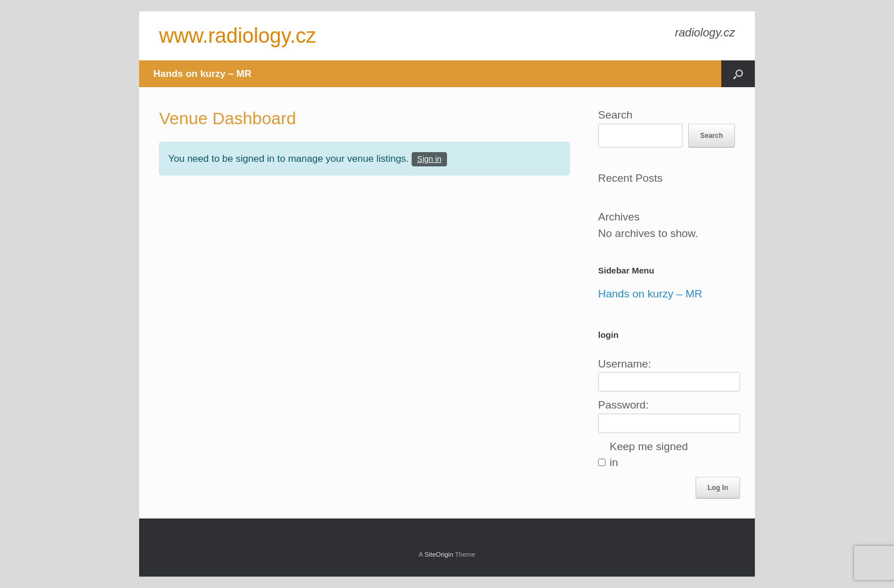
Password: (623, 405)
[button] (738, 74)
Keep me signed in (649, 455)
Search (615, 115)
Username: (625, 364)
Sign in (430, 159)
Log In (718, 488)
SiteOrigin (439, 554)
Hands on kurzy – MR (202, 74)
